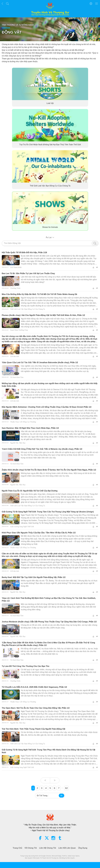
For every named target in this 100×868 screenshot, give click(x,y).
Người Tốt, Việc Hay (18, 443)
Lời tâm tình (15, 356)
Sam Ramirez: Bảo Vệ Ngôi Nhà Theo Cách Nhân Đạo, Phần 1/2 (30, 428)
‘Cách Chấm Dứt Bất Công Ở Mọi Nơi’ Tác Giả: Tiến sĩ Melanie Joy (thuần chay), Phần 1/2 (42, 449)
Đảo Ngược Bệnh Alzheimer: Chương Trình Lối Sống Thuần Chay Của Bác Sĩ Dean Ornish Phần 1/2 (47, 407)
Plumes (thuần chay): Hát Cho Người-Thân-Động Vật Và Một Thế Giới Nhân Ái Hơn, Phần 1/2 (43, 315)
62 (66, 788)
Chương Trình (15, 288)
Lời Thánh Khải (16, 267)
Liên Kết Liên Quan (67, 848)
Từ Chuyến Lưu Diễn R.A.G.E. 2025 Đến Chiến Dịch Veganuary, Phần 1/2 (34, 687)
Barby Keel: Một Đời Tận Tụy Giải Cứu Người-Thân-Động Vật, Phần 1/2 (34, 577)
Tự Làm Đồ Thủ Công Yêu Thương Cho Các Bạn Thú (26, 666)
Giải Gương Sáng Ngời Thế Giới (22, 527)
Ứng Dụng (83, 848)
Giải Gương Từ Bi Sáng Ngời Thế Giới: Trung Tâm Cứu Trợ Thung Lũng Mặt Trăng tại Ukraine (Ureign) (48, 512)
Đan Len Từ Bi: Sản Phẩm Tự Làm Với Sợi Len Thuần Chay (28, 273)
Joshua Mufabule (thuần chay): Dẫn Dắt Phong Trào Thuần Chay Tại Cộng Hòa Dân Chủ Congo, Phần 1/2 (49, 622)
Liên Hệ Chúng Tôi (48, 848)
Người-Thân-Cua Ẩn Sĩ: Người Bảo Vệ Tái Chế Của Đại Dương (30, 491)
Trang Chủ (17, 848)
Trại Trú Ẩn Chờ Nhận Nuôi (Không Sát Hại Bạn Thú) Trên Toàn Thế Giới (50, 145)
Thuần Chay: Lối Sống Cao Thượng (23, 422)
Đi (61, 796)
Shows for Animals (50, 227)
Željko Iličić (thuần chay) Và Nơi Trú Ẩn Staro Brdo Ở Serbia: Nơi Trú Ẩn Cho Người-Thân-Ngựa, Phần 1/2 (49, 470)
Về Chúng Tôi (31, 848)
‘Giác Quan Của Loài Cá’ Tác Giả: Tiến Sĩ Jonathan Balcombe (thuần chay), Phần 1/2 (40, 362)
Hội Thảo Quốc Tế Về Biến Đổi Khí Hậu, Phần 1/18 (24, 252)
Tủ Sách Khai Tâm (17, 377)
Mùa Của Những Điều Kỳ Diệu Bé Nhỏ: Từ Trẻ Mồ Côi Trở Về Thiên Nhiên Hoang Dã (39, 294)
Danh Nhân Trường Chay (19, 330)
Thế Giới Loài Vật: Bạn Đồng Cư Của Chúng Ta (50, 186)
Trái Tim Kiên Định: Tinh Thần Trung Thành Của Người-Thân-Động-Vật (33, 729)
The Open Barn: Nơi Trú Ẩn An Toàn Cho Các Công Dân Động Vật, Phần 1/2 (36, 708)
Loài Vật (50, 103)
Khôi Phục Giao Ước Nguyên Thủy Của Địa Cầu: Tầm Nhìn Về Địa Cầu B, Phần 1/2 (39, 533)
